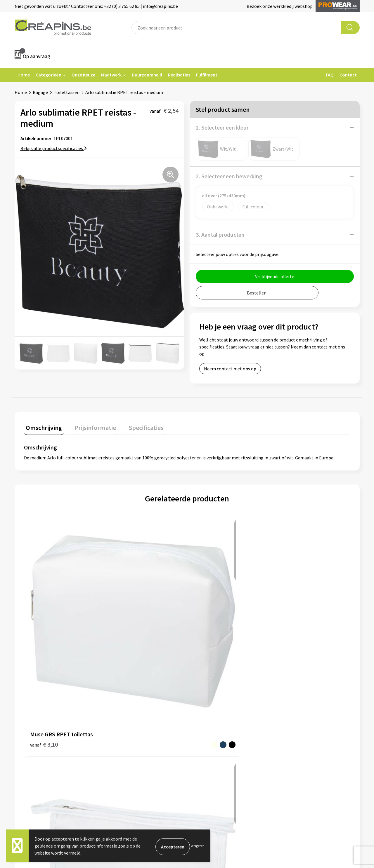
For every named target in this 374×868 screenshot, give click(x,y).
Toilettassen (67, 92)
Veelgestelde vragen (215, 696)
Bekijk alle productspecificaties (54, 148)
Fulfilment (207, 75)
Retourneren (207, 705)
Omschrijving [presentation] (42, 426)
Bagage (40, 92)
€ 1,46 (207, 624)
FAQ (330, 75)
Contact (348, 75)
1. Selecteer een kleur (222, 127)
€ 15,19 (290, 624)
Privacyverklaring (297, 705)
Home (24, 75)
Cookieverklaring (297, 696)
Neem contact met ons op (230, 369)
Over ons (117, 713)
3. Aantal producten (220, 235)
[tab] (42, 427)
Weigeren (198, 846)
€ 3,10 (44, 606)
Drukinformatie (124, 696)
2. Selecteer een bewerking (229, 176)
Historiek (118, 705)
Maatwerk (111, 75)
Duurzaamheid (147, 75)
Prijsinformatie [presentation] (90, 426)
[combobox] (236, 28)
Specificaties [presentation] (136, 426)
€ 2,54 (125, 606)
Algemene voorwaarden (303, 687)
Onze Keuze (83, 75)
